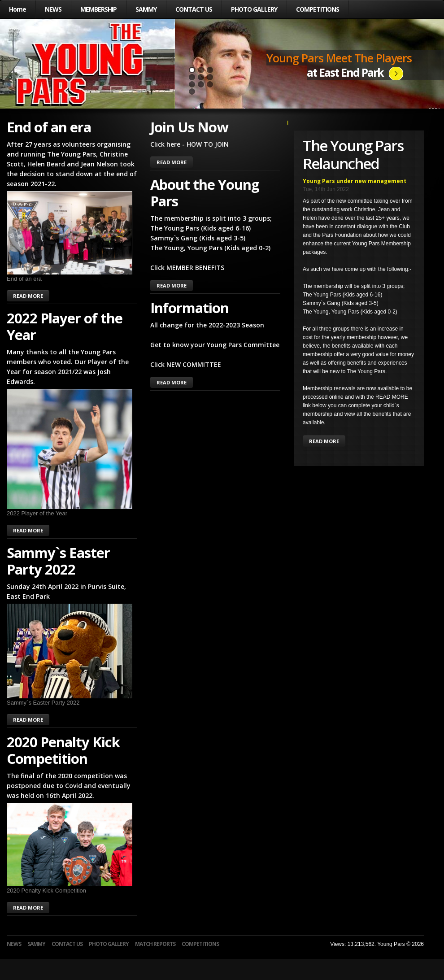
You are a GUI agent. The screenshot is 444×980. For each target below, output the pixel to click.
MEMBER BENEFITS (195, 268)
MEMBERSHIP (98, 9)
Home (17, 9)
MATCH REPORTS (155, 944)
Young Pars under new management (355, 181)
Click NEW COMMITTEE (186, 364)
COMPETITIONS (318, 9)
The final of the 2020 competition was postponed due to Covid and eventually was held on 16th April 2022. (69, 786)
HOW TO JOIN (208, 144)
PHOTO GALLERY (254, 9)
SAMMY (146, 9)
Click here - (168, 144)
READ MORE (28, 296)
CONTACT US (194, 9)
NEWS (53, 9)
